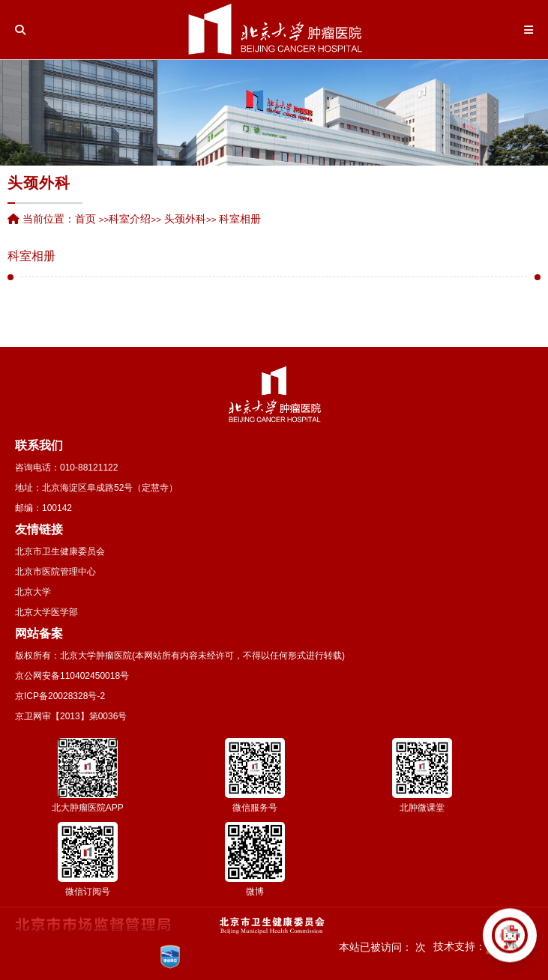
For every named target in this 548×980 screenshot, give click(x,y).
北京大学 (33, 592)
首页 (85, 219)
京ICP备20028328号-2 (60, 696)
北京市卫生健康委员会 (60, 551)
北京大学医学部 (46, 612)
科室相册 (31, 256)
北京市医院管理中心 (55, 572)
